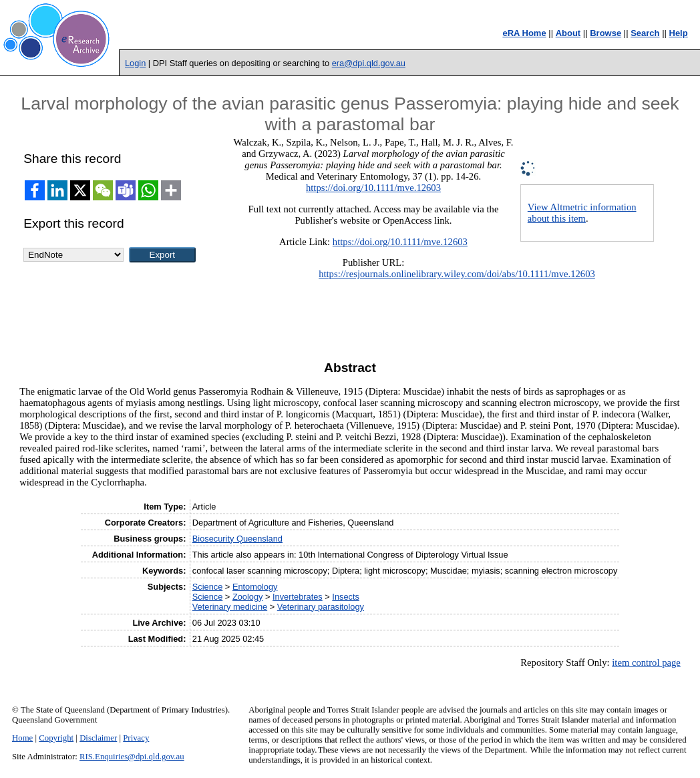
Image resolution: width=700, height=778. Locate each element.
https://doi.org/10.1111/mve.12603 (373, 188)
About (568, 33)
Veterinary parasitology (321, 607)
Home (22, 738)
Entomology (255, 587)
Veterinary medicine (230, 607)
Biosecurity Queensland (237, 539)
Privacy (136, 738)
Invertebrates (298, 597)
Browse (605, 33)
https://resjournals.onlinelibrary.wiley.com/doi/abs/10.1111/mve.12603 (457, 274)
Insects (346, 597)
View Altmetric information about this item (582, 213)
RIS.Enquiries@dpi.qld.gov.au (132, 757)
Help (679, 33)
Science (208, 587)
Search (645, 33)
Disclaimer (98, 738)
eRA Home (524, 33)
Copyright (56, 738)
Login (135, 63)
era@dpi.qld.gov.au (369, 63)
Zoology (248, 597)
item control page (646, 662)
